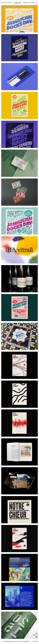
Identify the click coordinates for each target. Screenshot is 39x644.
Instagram (26, 641)
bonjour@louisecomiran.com (13, 641)
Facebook (35, 641)
